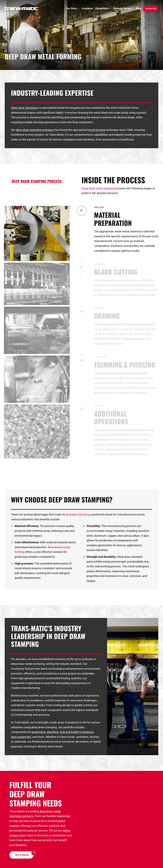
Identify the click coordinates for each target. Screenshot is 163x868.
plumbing (53, 732)
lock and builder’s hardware (77, 732)
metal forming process (71, 108)
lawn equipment (21, 737)
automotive (39, 732)
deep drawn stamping (76, 514)
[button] (22, 855)
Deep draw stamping (24, 108)
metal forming (97, 130)
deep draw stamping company (35, 130)
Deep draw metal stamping (98, 188)
